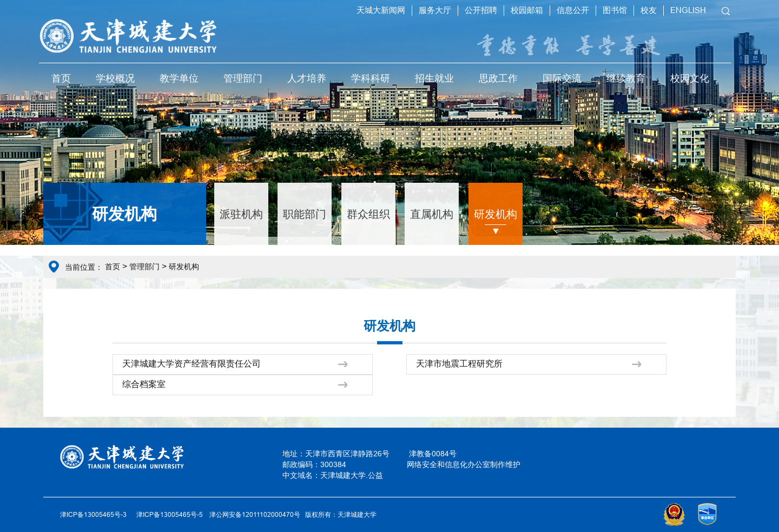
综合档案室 (144, 384)
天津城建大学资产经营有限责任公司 (192, 363)
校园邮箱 (527, 10)
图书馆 (615, 10)
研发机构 (496, 214)
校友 (649, 10)
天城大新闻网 (381, 10)
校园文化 (690, 78)
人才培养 (307, 78)
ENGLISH (688, 10)
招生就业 (434, 78)
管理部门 (243, 78)
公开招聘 (481, 10)
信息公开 (573, 10)
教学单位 (179, 78)
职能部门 (305, 214)
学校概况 (115, 78)
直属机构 (432, 214)
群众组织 (368, 214)
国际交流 (562, 78)
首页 (61, 78)
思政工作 (498, 78)
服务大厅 (435, 10)
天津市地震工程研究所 (459, 363)
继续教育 (626, 78)
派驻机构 (241, 214)
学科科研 (371, 78)
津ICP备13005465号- (168, 514)
